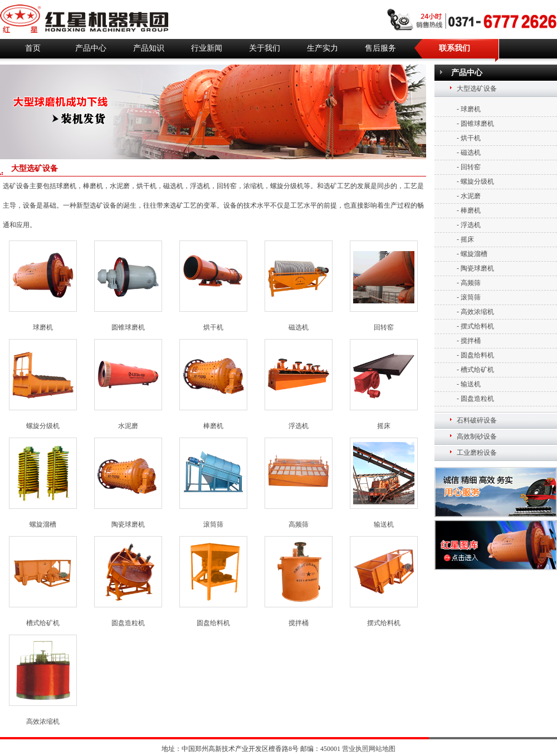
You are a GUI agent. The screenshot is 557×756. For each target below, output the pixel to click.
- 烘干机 (469, 138)
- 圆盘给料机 (475, 355)
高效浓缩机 (43, 721)
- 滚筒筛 (469, 297)
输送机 (384, 524)
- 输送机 (469, 384)
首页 (33, 48)
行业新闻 (207, 48)
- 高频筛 (469, 283)
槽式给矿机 (43, 623)
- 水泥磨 (469, 196)
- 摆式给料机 (475, 326)
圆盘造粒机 (128, 623)
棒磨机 (213, 426)
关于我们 (265, 48)
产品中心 (91, 48)
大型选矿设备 (477, 89)
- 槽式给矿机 (475, 370)
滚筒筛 (213, 524)
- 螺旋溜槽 (472, 254)
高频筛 (299, 524)
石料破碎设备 (477, 420)
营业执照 (355, 749)
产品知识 (149, 48)
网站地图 (382, 749)
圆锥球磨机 (128, 327)
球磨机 (43, 327)
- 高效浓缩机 (475, 312)
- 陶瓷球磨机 (475, 268)
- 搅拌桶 (469, 341)
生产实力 (323, 48)
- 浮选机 (469, 225)
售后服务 (380, 48)
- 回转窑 (469, 167)
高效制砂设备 (477, 436)
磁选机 (299, 327)
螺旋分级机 (43, 426)
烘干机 (213, 327)
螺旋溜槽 (43, 524)
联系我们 (455, 48)
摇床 (384, 426)
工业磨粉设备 (477, 453)
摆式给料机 (384, 623)
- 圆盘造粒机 (475, 399)
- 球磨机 (469, 109)
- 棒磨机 (469, 210)
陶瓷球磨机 (128, 524)
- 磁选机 (469, 153)
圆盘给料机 (213, 623)
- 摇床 (465, 239)
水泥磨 (128, 426)
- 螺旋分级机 (475, 181)
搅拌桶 (299, 623)
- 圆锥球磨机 (475, 124)
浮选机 (299, 426)
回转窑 (384, 327)
